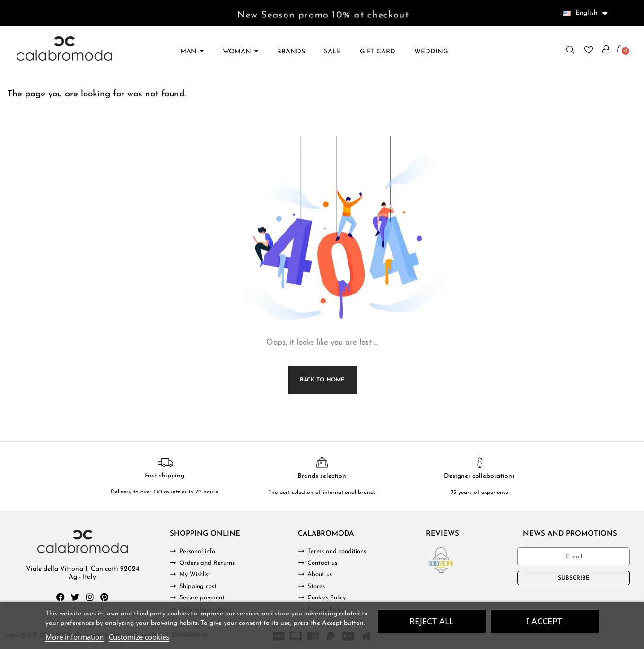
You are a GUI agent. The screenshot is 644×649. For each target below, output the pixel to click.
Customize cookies (139, 637)
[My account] (606, 50)
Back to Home (322, 380)
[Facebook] (61, 597)
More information (74, 637)
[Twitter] (75, 597)
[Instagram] (90, 597)
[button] (570, 50)
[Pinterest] (104, 597)
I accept (544, 621)
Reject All (431, 621)
